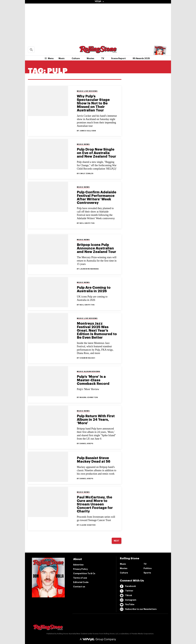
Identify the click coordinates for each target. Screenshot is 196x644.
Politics (148, 568)
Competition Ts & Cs (84, 573)
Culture (76, 58)
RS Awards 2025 (141, 58)
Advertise (78, 565)
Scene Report (118, 58)
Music (62, 58)
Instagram (128, 600)
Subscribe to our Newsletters (138, 609)
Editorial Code (81, 582)
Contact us (79, 587)
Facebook (128, 586)
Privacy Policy (80, 569)
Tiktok (126, 596)
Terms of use (80, 578)
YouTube (127, 605)
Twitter (127, 591)
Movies (90, 58)
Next (117, 541)
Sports (147, 573)
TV (103, 58)
